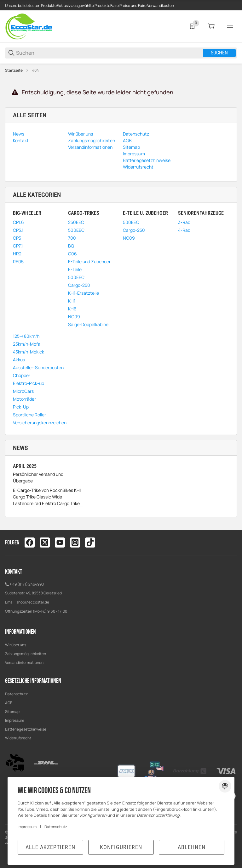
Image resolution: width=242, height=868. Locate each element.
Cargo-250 (79, 285)
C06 (72, 254)
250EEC (76, 222)
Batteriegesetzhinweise (26, 729)
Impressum (14, 720)
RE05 (18, 262)
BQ (71, 246)
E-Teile (75, 269)
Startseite (14, 70)
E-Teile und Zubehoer (89, 262)
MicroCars (23, 391)
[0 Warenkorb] (211, 26)
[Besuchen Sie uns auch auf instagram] (75, 542)
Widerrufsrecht (18, 738)
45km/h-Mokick (29, 352)
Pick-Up (21, 407)
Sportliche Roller (29, 415)
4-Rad (184, 230)
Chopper (22, 375)
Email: (11, 602)
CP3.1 (18, 230)
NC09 (74, 317)
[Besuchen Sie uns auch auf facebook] (30, 542)
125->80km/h (26, 336)
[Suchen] (109, 53)
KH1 (72, 301)
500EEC (76, 230)
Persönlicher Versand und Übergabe (38, 477)
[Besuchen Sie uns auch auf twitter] (45, 542)
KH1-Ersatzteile (84, 293)
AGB (9, 703)
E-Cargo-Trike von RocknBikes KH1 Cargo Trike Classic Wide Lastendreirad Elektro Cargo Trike (47, 497)
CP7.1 (18, 246)
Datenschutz (16, 694)
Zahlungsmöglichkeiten (26, 654)
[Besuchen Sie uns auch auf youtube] (60, 542)
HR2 (17, 254)
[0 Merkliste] (192, 26)
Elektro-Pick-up (29, 383)
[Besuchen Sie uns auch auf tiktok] (90, 542)
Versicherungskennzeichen (40, 423)
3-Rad (184, 222)
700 (72, 238)
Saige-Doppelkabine (88, 324)
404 (35, 70)
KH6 (72, 309)
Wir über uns (16, 645)
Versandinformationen (24, 662)
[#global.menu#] (230, 26)
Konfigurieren (121, 847)
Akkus (19, 360)
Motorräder (24, 399)
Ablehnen (192, 847)
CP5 (17, 238)
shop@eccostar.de (33, 602)
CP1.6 (18, 222)
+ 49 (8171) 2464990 (27, 584)
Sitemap (12, 712)
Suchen (219, 53)
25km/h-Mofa (27, 344)
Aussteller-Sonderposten (38, 367)
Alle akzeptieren (50, 847)
